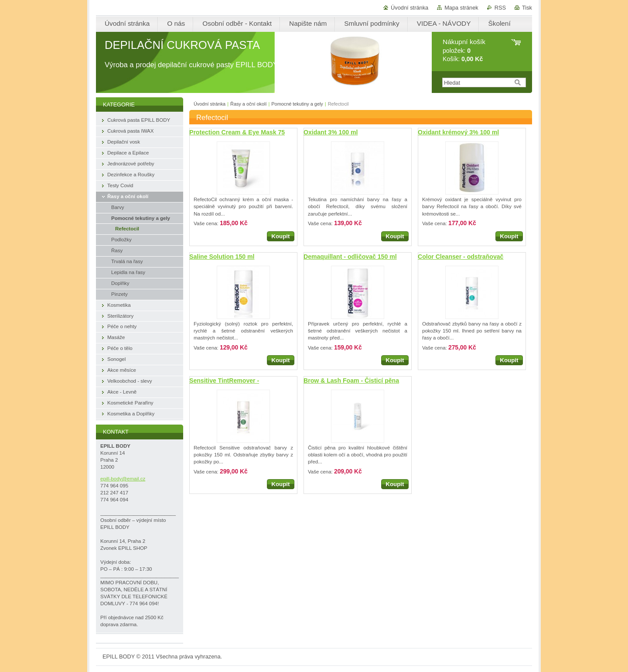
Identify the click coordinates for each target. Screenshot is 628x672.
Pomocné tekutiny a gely (297, 104)
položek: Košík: (464, 50)
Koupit (280, 236)
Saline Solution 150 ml (222, 257)
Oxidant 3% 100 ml (331, 132)
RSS (500, 8)
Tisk (527, 8)
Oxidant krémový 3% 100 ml (458, 132)
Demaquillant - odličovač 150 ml (350, 257)
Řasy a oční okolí (248, 104)
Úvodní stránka (410, 8)
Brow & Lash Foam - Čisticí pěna (351, 381)
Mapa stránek (461, 8)
